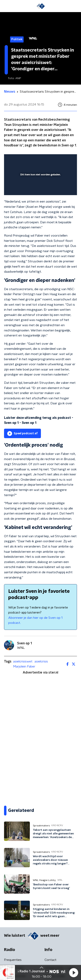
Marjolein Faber (24, 666)
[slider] (40, 188)
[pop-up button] (55, 160)
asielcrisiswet (23, 661)
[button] (74, 973)
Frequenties (13, 960)
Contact (50, 960)
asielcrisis (41, 661)
